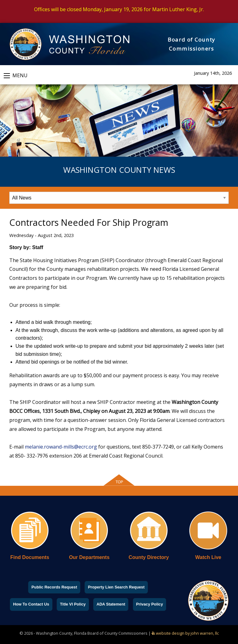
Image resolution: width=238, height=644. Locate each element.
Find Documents (30, 557)
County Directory (149, 557)
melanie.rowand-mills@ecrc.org (61, 447)
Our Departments (89, 557)
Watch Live (208, 557)
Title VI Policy (73, 604)
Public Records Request (54, 587)
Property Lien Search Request (116, 587)
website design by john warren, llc (185, 633)
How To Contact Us (31, 604)
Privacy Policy (150, 604)
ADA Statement (111, 604)
